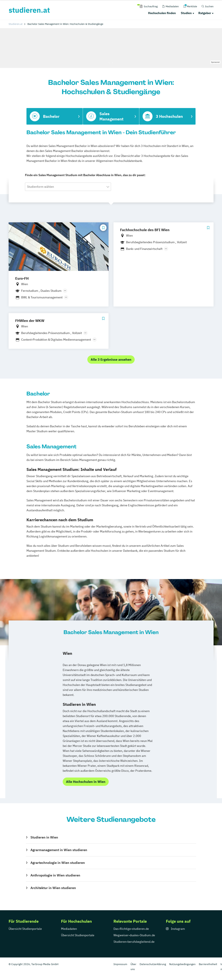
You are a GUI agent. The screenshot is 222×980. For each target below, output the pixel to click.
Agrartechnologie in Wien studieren (58, 863)
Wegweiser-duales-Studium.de (134, 935)
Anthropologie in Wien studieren (55, 875)
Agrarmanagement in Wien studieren (59, 850)
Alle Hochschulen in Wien (86, 782)
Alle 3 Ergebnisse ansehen (111, 359)
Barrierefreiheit (208, 964)
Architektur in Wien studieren (53, 888)
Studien (186, 13)
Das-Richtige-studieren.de (131, 929)
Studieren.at (16, 24)
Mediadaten (69, 929)
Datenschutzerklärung (153, 964)
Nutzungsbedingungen (182, 964)
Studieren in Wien (44, 837)
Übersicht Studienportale (25, 929)
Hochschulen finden (162, 13)
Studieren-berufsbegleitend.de (134, 942)
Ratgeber (205, 13)
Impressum (120, 964)
